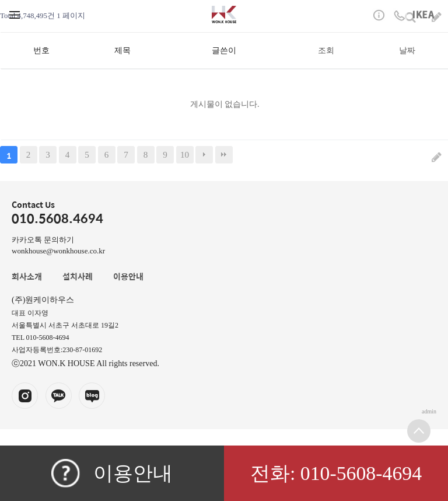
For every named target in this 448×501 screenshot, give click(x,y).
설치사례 (78, 276)
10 (185, 154)
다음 (204, 155)
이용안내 (112, 473)
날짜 (407, 51)
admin (429, 411)
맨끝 (224, 155)
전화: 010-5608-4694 (336, 473)
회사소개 (27, 276)
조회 (326, 51)
